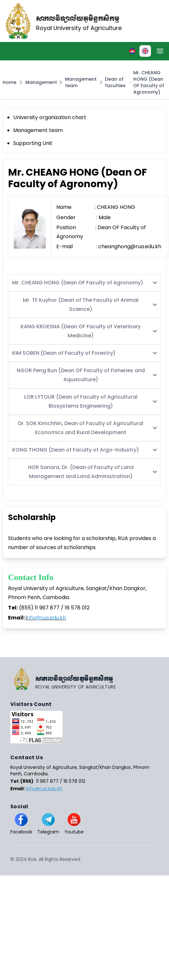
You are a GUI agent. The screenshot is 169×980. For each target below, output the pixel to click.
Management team (81, 82)
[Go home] (84, 679)
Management (41, 82)
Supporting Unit (33, 143)
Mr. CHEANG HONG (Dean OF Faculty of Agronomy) (149, 82)
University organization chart (50, 117)
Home (9, 82)
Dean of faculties (115, 82)
